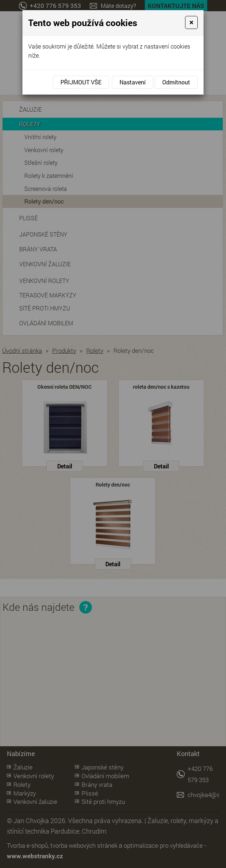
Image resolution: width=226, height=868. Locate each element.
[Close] (191, 22)
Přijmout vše (81, 82)
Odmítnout (176, 82)
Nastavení (133, 82)
